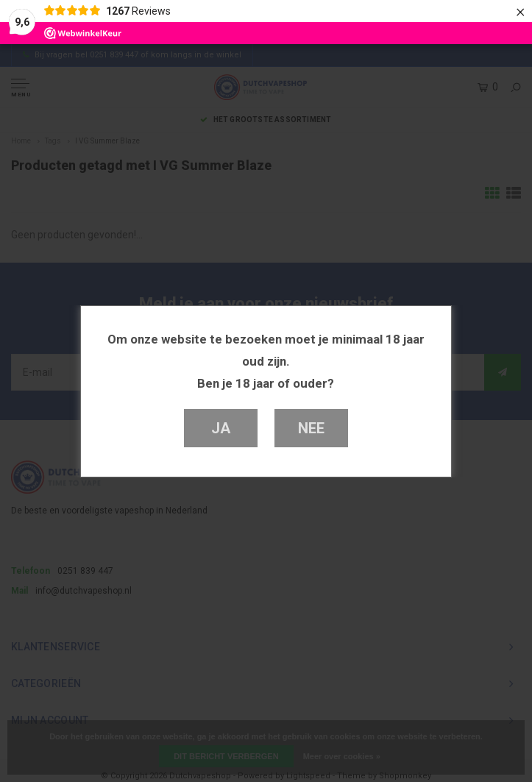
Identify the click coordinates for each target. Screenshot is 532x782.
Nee (311, 428)
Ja (221, 428)
